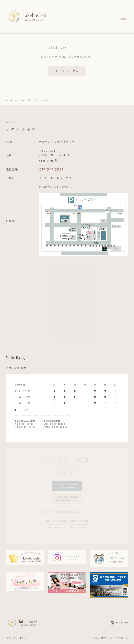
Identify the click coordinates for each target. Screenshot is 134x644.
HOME (9, 100)
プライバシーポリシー (17, 638)
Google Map (48, 161)
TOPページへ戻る (67, 71)
